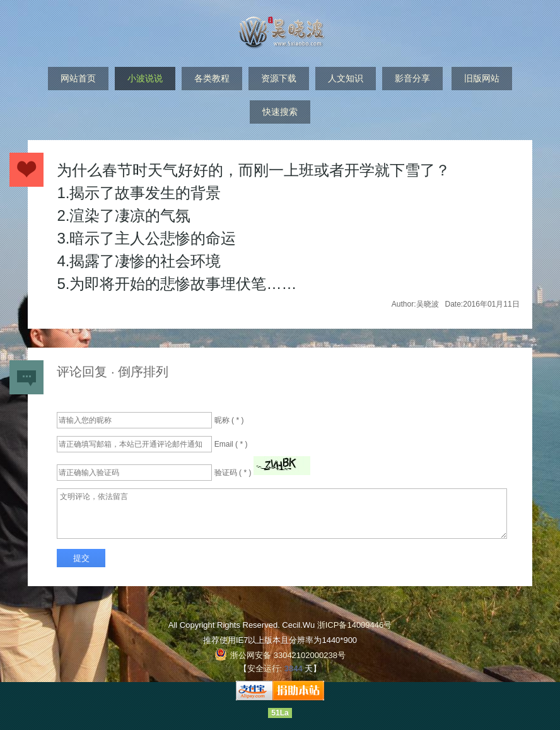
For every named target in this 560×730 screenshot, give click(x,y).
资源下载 (279, 78)
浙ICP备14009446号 (355, 625)
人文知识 (346, 78)
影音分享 (412, 78)
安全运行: (265, 668)
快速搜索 (280, 112)
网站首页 (78, 78)
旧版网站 (482, 78)
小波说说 (145, 78)
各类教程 (212, 78)
